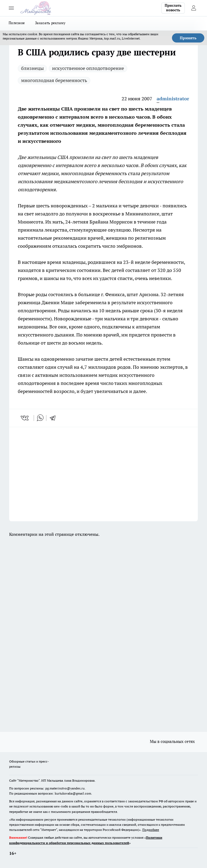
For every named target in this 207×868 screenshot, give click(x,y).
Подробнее (151, 830)
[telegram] (54, 418)
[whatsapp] (40, 418)
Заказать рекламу (50, 23)
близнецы (32, 68)
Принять (188, 38)
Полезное (17, 23)
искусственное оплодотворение (88, 68)
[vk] (25, 418)
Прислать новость (173, 8)
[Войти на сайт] (194, 8)
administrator (173, 99)
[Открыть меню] (11, 8)
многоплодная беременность (54, 80)
